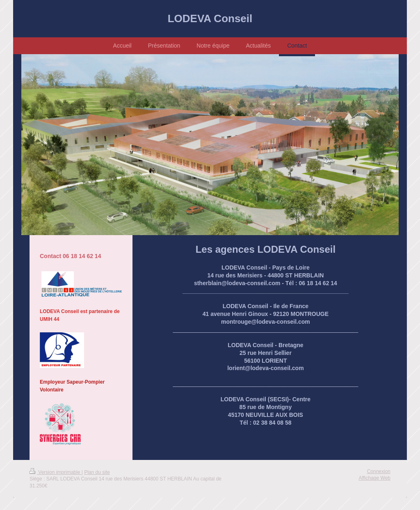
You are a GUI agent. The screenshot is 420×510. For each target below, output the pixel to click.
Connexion (379, 471)
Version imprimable (56, 472)
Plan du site (97, 472)
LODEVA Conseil (210, 18)
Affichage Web (374, 478)
